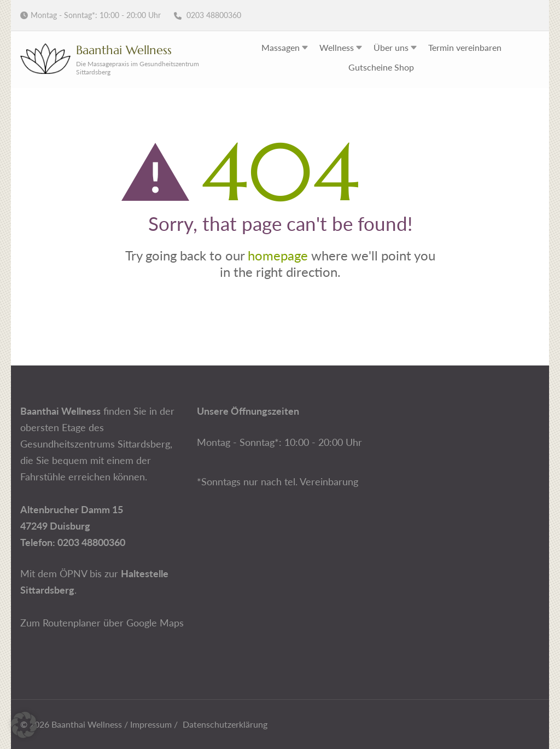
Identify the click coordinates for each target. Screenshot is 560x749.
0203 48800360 (208, 15)
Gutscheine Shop (381, 67)
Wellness (337, 47)
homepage (278, 255)
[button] (24, 725)
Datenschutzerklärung (225, 724)
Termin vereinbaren (465, 47)
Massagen (281, 47)
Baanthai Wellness (124, 50)
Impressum (151, 724)
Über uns (391, 47)
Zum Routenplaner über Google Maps (102, 623)
